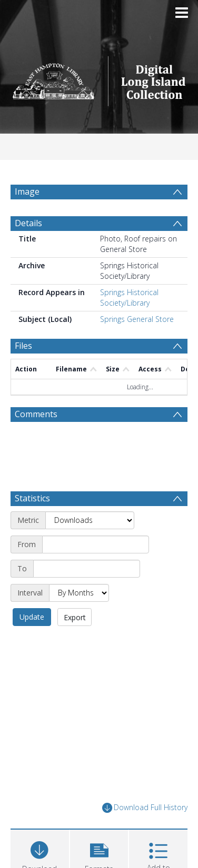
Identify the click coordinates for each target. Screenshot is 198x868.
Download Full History (145, 808)
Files (23, 346)
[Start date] (96, 544)
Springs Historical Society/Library (129, 297)
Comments (36, 414)
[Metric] (90, 520)
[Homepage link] (99, 78)
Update (32, 617)
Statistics (32, 498)
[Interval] (79, 593)
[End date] (87, 569)
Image (27, 191)
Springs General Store (137, 319)
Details (28, 223)
